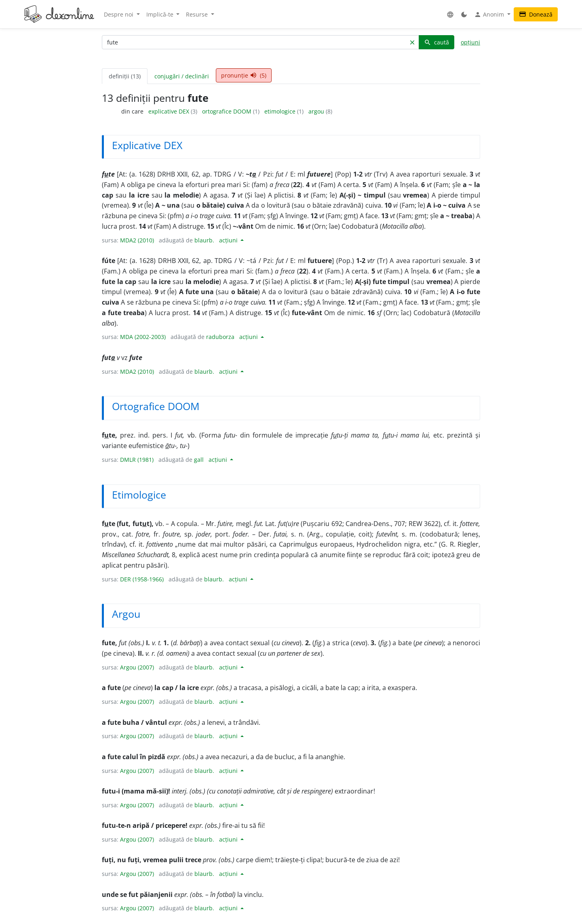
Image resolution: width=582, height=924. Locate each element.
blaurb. (204, 240)
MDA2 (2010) (137, 240)
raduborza (220, 337)
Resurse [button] (198, 14)
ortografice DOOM (228, 111)
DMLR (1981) (137, 460)
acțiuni (229, 240)
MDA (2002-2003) (143, 337)
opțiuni (470, 42)
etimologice (281, 111)
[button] (450, 14)
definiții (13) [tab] (125, 76)
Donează (536, 14)
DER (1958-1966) (142, 579)
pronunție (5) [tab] (244, 75)
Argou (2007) (137, 667)
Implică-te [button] (161, 14)
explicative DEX (170, 111)
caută (436, 42)
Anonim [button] (490, 15)
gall (199, 460)
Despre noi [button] (119, 14)
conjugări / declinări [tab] (182, 76)
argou (317, 111)
